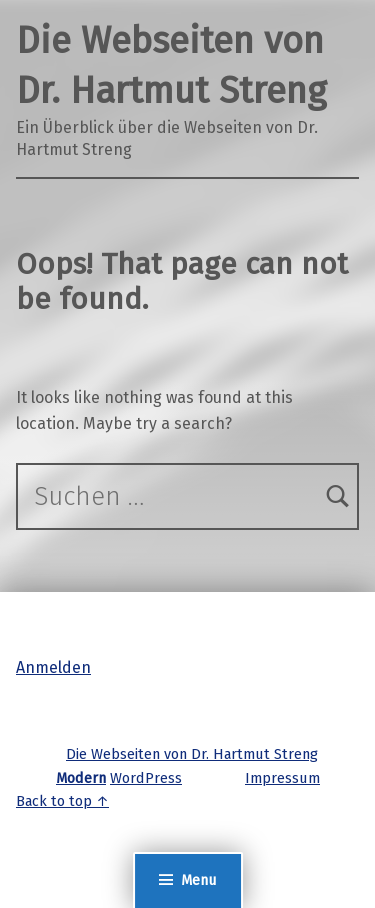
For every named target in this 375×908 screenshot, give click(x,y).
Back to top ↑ (62, 801)
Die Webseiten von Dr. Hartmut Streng (192, 754)
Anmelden (53, 667)
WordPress (146, 778)
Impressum (282, 778)
